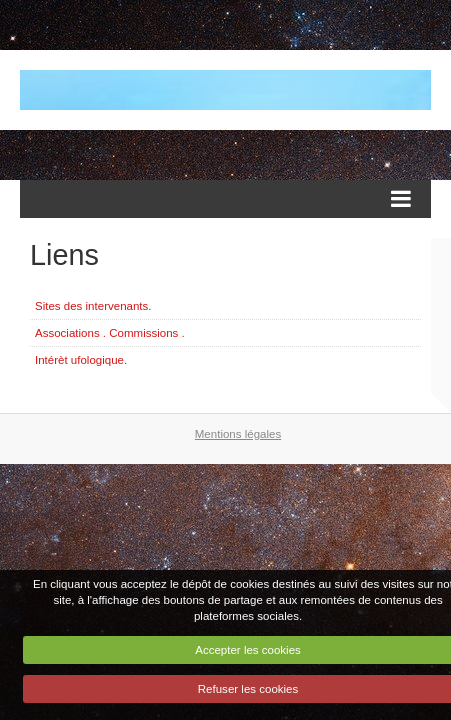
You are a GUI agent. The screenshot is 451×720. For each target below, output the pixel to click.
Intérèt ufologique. (81, 360)
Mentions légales (238, 434)
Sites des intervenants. (93, 306)
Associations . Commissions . (110, 333)
